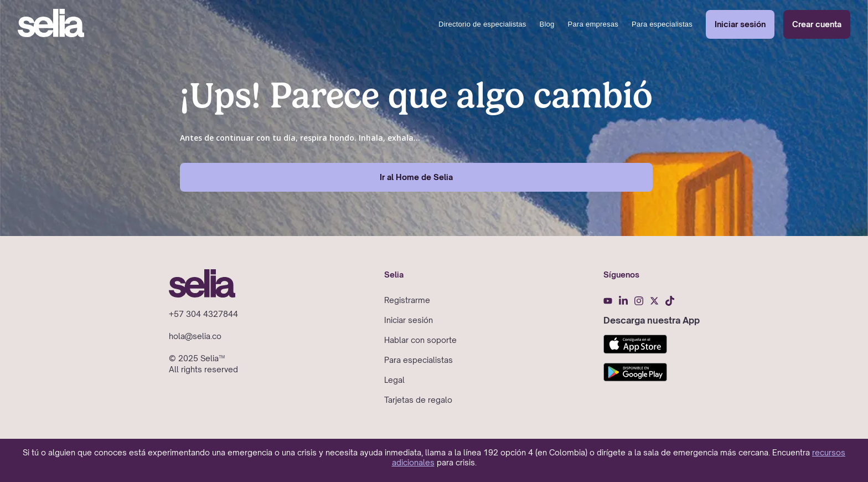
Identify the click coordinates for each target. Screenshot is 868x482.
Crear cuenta (817, 24)
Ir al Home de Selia (416, 177)
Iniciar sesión (740, 24)
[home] (51, 24)
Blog (547, 24)
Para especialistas (662, 24)
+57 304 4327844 (203, 314)
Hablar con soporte (420, 340)
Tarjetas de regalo (418, 400)
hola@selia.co (195, 336)
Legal (394, 380)
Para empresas (593, 24)
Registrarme (407, 300)
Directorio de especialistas (482, 24)
